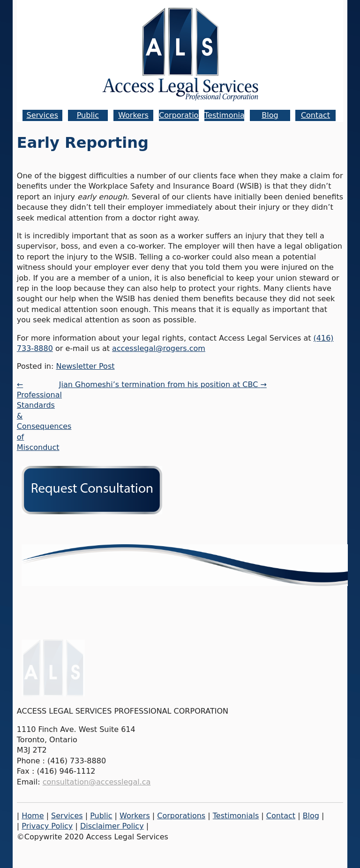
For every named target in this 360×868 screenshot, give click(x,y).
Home (33, 816)
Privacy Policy (47, 826)
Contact (315, 115)
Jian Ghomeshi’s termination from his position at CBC (163, 385)
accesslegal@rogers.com (159, 348)
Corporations (183, 115)
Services (42, 115)
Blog (270, 115)
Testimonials (228, 115)
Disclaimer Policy (112, 826)
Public (88, 115)
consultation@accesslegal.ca (97, 782)
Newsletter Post (85, 366)
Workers (133, 115)
